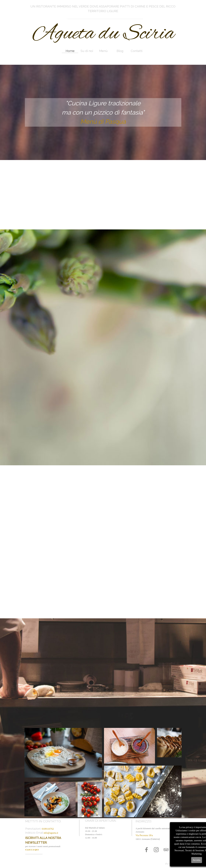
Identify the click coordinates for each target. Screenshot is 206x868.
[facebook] (146, 850)
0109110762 (48, 829)
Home (70, 51)
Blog (120, 51)
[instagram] (156, 850)
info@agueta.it (51, 833)
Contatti (137, 51)
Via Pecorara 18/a (144, 835)
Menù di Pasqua (103, 121)
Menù (103, 51)
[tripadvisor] (166, 850)
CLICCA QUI (32, 850)
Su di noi (87, 51)
